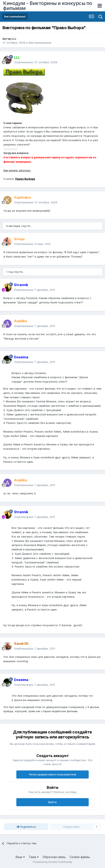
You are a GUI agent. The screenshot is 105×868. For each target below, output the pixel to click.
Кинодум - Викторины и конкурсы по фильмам (48, 6)
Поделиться (26, 827)
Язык (20, 857)
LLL (14, 39)
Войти (52, 802)
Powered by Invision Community (52, 862)
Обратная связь (54, 857)
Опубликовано (36, 62)
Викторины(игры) (40, 43)
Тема (34, 857)
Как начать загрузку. (17, 170)
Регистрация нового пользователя (53, 774)
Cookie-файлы (80, 857)
